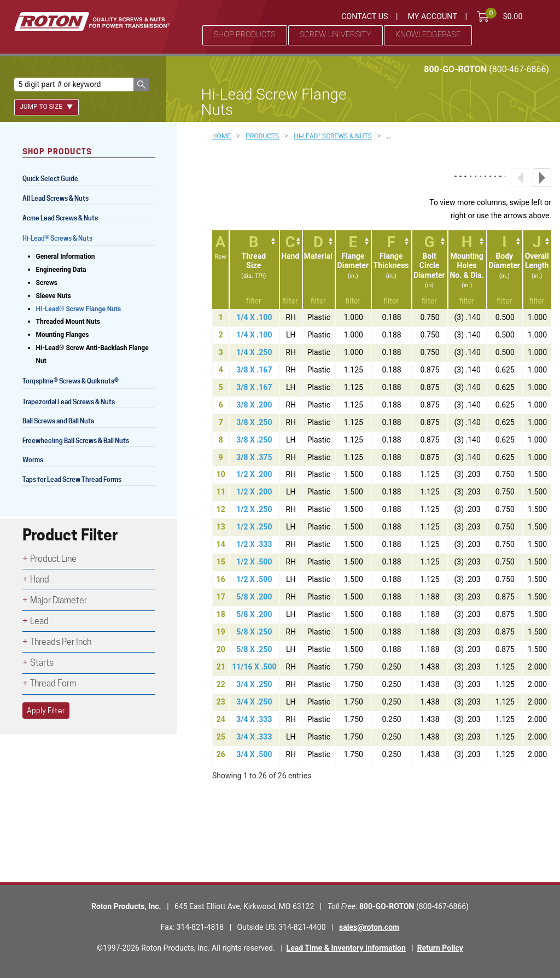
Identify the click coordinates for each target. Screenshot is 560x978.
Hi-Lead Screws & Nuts (57, 239)
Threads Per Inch (61, 642)
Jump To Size (46, 107)
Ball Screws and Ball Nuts (58, 421)
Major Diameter (59, 600)
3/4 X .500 (254, 754)
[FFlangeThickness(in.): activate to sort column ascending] (391, 270)
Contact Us (365, 17)
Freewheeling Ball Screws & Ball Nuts (76, 441)
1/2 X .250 (254, 509)
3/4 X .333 (254, 719)
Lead (39, 621)
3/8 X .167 (254, 370)
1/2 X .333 (254, 544)
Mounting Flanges (63, 335)
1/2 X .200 (254, 474)
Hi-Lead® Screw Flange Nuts (79, 309)
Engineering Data (61, 270)
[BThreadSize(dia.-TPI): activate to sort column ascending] (254, 270)
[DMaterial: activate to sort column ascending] (319, 270)
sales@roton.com (369, 927)
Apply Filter (46, 711)
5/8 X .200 (254, 597)
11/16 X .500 (254, 667)
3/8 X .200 (254, 405)
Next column (542, 178)
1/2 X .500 (254, 562)
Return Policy (440, 948)
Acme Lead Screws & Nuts (60, 218)
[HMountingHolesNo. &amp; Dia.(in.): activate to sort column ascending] (467, 270)
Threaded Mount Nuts (68, 322)
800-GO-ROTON (486, 69)
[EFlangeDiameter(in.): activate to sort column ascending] (353, 270)
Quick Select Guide (50, 179)
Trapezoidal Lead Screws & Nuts (69, 402)
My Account (432, 17)
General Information (66, 257)
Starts (42, 663)
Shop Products (245, 35)
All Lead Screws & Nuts (56, 198)
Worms (33, 460)
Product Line (53, 559)
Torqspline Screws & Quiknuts (71, 382)
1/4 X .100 (254, 317)
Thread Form (53, 683)
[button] (141, 85)
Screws (47, 283)
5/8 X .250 (254, 632)
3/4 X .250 (254, 684)
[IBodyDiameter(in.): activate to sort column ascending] (504, 270)
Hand (40, 580)
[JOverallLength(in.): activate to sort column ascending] (537, 270)
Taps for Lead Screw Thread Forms (72, 479)
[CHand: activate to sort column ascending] (290, 270)
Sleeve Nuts (54, 296)
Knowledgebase (428, 35)
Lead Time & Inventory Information (346, 948)
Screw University (336, 35)
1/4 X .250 (254, 352)
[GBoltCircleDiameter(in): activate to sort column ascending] (429, 270)
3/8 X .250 (254, 422)
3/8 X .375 (254, 457)
